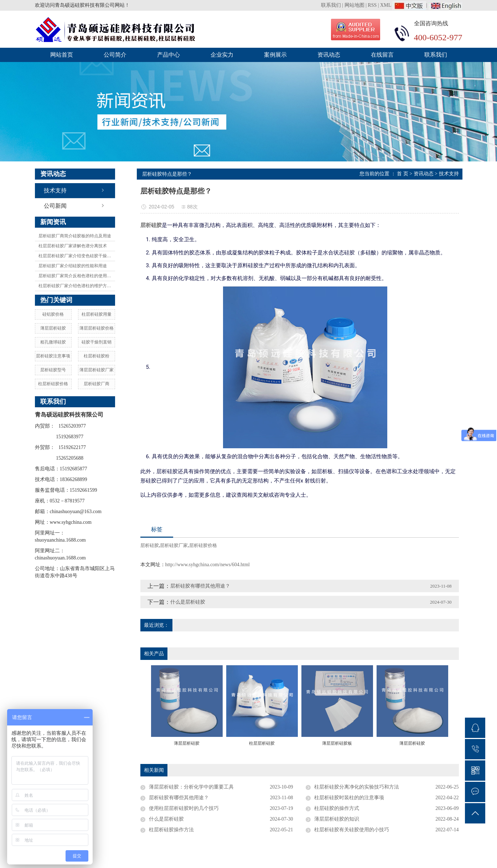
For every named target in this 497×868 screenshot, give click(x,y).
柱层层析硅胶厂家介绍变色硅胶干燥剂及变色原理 (77, 256)
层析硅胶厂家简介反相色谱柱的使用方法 (77, 276)
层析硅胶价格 (203, 545)
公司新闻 (55, 206)
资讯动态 (329, 55)
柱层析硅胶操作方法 (171, 830)
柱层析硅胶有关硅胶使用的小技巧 (352, 830)
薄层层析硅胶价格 (97, 328)
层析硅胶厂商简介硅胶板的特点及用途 (75, 236)
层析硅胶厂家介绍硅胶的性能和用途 (73, 266)
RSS (372, 5)
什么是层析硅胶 (188, 602)
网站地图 (354, 5)
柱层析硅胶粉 (97, 356)
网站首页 (62, 55)
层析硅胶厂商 (97, 384)
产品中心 (169, 55)
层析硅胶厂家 (174, 545)
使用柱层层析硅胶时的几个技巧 (184, 808)
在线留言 (382, 55)
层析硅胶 (150, 545)
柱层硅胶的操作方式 (337, 808)
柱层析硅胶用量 (97, 314)
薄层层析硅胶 (53, 328)
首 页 (403, 174)
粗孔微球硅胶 (53, 342)
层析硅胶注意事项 (53, 356)
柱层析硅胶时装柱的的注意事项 (349, 798)
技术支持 (55, 190)
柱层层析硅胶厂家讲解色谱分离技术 (73, 246)
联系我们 (332, 5)
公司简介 (115, 55)
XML (386, 5)
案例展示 (275, 55)
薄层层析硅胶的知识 (337, 819)
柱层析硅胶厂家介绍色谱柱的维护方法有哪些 (77, 286)
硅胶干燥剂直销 (97, 342)
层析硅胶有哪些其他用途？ (200, 586)
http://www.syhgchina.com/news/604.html (208, 565)
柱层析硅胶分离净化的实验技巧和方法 (357, 787)
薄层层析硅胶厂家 (97, 370)
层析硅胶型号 (53, 370)
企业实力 (222, 55)
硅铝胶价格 (53, 314)
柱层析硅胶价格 (53, 384)
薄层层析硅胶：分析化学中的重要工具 (191, 787)
